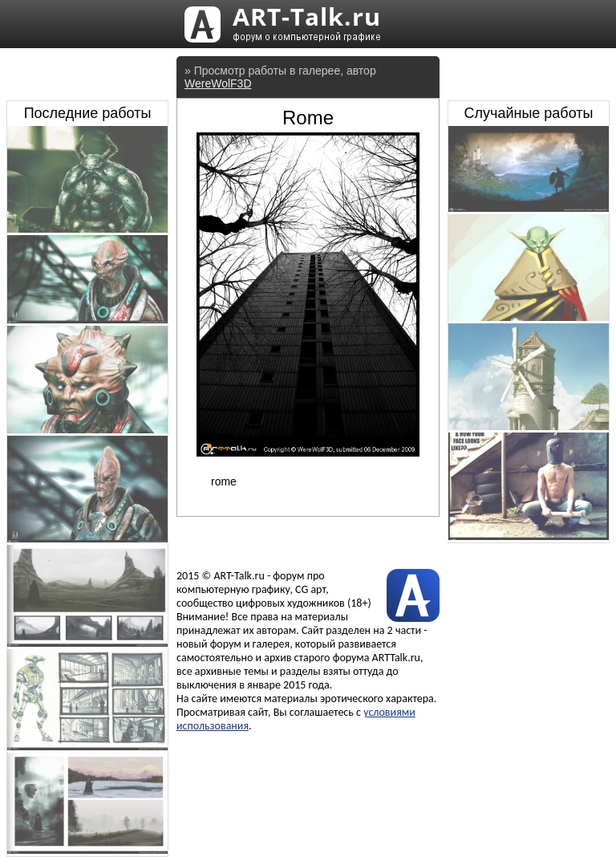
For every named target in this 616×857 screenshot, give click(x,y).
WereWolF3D (218, 83)
